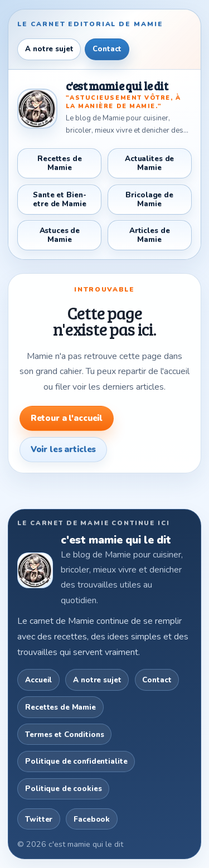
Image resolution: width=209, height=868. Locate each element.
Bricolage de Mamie (149, 199)
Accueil (38, 680)
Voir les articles (63, 449)
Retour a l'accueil (67, 418)
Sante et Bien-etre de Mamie (59, 199)
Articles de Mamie (150, 235)
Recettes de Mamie (60, 163)
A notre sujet (49, 49)
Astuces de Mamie (60, 235)
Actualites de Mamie (149, 163)
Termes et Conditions (64, 734)
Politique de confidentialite (76, 761)
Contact (107, 49)
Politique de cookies (63, 789)
